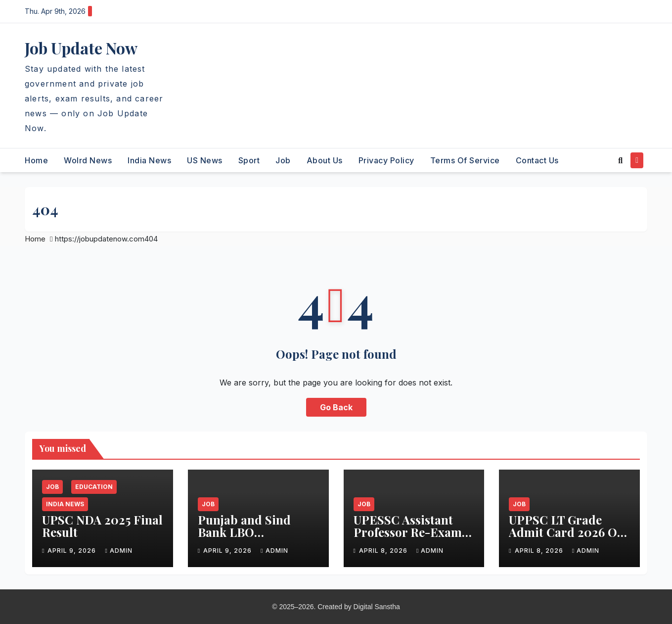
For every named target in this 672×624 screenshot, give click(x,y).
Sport (249, 160)
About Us (325, 160)
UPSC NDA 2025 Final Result (102, 526)
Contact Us (537, 160)
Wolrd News (88, 160)
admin (118, 551)
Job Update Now (81, 48)
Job (283, 160)
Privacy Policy (386, 160)
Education (94, 487)
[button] (620, 160)
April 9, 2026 (73, 551)
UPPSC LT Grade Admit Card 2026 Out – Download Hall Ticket (569, 538)
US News (205, 160)
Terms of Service (465, 160)
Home (36, 160)
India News (149, 160)
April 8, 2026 (384, 551)
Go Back (336, 407)
